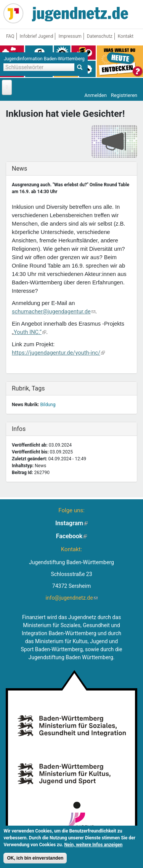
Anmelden (96, 95)
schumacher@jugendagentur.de (54, 311)
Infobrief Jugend (37, 36)
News (28, 169)
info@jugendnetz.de (71, 598)
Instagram (71, 523)
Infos (28, 429)
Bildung (48, 405)
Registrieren (124, 95)
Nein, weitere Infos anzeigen (93, 846)
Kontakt (126, 36)
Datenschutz (100, 36)
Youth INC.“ (30, 332)
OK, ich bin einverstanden (35, 860)
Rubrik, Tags (28, 388)
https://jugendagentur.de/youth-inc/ (58, 353)
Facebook (72, 536)
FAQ (10, 36)
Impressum (70, 36)
